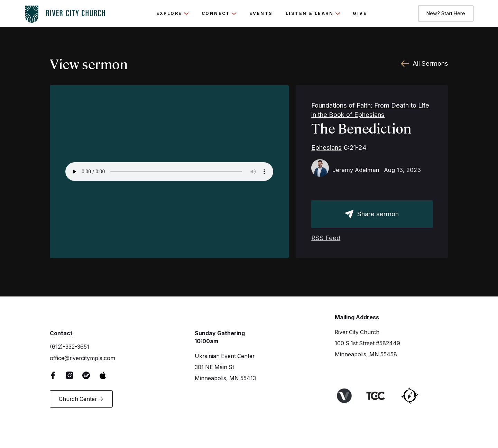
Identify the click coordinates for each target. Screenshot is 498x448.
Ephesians (326, 148)
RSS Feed (326, 238)
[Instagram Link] (75, 375)
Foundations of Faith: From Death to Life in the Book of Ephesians (370, 110)
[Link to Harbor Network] (415, 396)
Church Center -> (81, 399)
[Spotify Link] (91, 375)
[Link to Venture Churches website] (349, 396)
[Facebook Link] (58, 375)
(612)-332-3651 (70, 347)
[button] (173, 14)
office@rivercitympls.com (82, 358)
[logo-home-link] (65, 12)
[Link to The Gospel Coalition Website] (381, 396)
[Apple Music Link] (108, 375)
